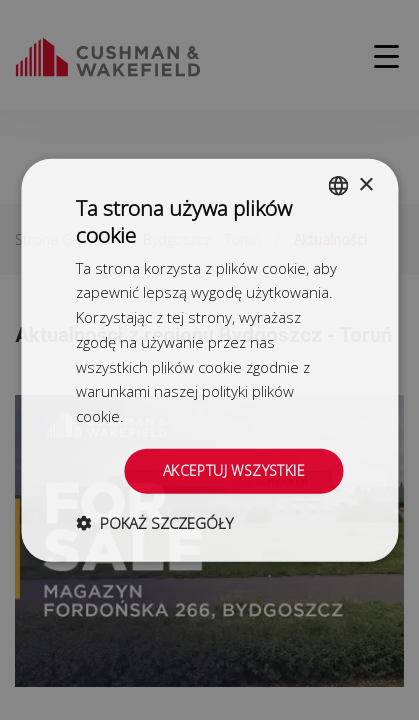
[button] (154, 522)
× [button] (365, 184)
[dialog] (209, 360)
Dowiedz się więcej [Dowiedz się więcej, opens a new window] (191, 416)
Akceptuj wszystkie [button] (234, 470)
